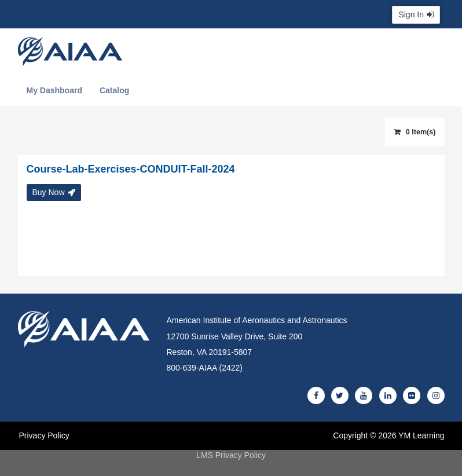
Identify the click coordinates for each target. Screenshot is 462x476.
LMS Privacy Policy (231, 455)
